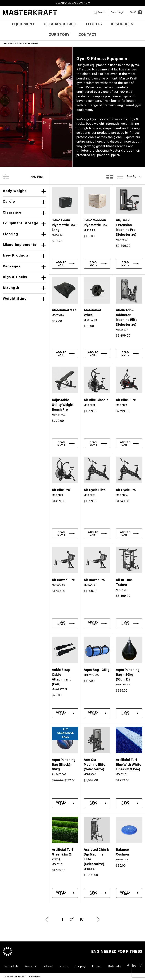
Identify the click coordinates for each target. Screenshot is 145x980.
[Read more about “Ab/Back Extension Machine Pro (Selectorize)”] (129, 264)
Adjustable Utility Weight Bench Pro (63, 405)
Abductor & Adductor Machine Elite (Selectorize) (127, 318)
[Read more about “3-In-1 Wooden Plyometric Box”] (97, 264)
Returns (47, 966)
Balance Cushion (122, 852)
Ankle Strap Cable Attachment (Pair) (61, 677)
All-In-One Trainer (124, 583)
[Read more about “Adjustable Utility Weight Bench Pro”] (65, 443)
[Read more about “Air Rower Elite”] (65, 623)
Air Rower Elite (63, 580)
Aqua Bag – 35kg (97, 670)
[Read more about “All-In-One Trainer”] (129, 623)
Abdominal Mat (64, 311)
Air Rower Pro (94, 580)
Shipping (80, 966)
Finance (64, 966)
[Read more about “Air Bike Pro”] (65, 533)
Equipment (23, 24)
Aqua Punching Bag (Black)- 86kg (64, 765)
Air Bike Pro (61, 490)
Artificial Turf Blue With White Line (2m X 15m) (128, 765)
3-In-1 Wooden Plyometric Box (96, 223)
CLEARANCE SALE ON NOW (73, 3)
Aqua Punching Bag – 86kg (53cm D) (128, 675)
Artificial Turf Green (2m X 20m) (63, 855)
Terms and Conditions (14, 977)
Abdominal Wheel (92, 313)
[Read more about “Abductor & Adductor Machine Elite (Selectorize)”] (129, 354)
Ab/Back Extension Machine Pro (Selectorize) (126, 228)
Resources (122, 24)
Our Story (59, 35)
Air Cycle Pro (126, 490)
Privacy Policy (34, 977)
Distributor (115, 966)
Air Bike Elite (126, 400)
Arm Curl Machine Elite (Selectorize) (94, 765)
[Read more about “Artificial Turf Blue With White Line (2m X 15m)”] (129, 803)
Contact (87, 35)
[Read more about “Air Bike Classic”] (97, 443)
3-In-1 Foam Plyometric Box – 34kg (65, 225)
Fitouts (94, 24)
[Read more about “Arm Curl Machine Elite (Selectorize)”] (97, 803)
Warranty (30, 966)
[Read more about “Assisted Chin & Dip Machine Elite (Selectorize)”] (97, 893)
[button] (65, 264)
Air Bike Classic (96, 400)
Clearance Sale (60, 24)
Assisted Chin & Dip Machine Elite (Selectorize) (97, 857)
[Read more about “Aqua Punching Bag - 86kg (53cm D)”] (129, 713)
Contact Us (11, 966)
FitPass (97, 966)
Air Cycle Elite (95, 490)
